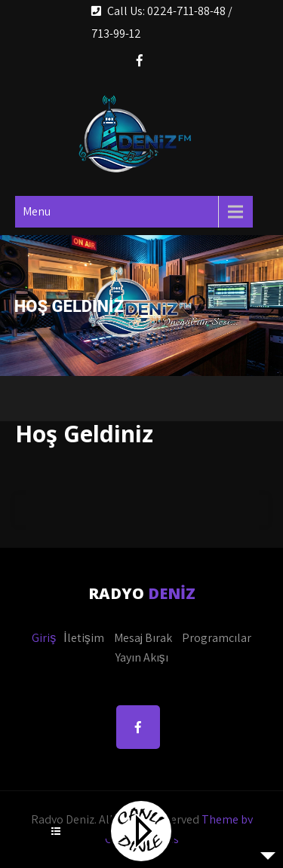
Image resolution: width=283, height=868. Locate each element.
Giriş (44, 638)
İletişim (83, 638)
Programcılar (217, 638)
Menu (37, 211)
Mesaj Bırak (143, 638)
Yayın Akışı (142, 657)
